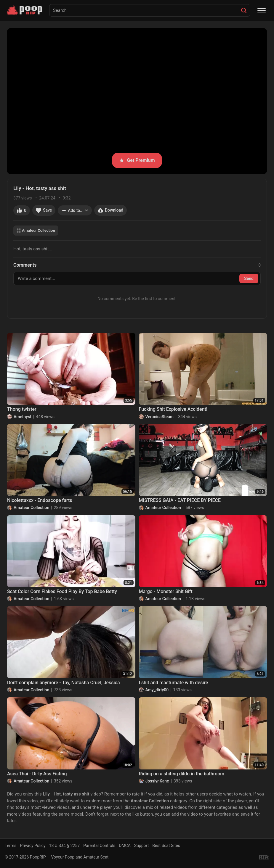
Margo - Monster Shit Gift (166, 591)
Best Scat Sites (166, 846)
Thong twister (22, 409)
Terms (11, 846)
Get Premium (137, 160)
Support (141, 846)
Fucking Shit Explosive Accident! (173, 409)
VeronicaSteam (160, 417)
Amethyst (23, 417)
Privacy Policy (33, 846)
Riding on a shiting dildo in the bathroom (182, 774)
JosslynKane (157, 781)
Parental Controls (99, 846)
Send (249, 278)
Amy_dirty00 (157, 690)
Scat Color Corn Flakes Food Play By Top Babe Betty (62, 591)
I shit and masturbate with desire (174, 683)
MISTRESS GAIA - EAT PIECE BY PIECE (180, 500)
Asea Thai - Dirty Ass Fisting (37, 774)
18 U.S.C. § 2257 (65, 846)
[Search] (244, 10)
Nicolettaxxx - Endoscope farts (40, 500)
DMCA (125, 846)
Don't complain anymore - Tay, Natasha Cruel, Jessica (64, 683)
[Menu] (262, 10)
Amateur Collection (36, 230)
